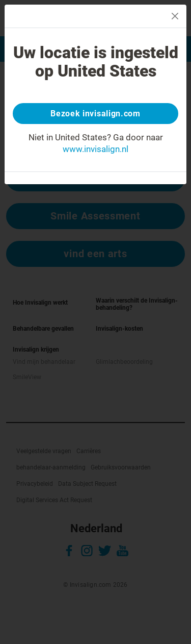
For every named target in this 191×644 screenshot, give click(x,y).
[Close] (175, 16)
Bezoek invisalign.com (95, 114)
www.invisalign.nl (95, 149)
